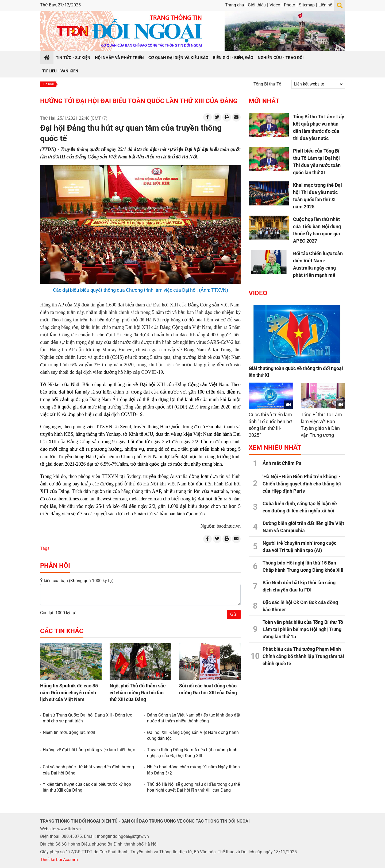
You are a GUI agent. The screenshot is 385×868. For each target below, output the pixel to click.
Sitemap (307, 5)
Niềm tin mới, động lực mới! (69, 732)
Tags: (45, 548)
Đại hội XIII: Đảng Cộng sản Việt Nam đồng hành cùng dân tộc (193, 735)
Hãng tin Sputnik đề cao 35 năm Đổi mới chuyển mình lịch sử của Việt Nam (69, 692)
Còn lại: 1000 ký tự (58, 613)
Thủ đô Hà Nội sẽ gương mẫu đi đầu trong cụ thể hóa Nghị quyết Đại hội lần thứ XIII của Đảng (193, 787)
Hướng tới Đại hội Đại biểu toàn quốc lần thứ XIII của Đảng (139, 101)
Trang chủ (235, 5)
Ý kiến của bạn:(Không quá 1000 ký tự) (77, 581)
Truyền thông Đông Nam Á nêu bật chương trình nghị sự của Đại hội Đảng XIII (192, 753)
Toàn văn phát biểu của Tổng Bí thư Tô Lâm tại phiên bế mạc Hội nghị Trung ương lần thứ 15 (303, 629)
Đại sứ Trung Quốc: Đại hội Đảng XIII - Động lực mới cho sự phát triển (87, 718)
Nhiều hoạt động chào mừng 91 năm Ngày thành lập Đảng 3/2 (193, 770)
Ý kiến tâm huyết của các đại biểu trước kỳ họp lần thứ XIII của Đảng (87, 787)
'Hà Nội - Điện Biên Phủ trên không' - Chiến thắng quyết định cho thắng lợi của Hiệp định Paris (302, 484)
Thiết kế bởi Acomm (59, 860)
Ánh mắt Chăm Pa (282, 463)
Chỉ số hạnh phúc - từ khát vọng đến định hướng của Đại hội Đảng (88, 770)
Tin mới (48, 84)
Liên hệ (325, 5)
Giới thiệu (257, 5)
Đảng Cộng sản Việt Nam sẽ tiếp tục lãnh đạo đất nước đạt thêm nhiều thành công (194, 718)
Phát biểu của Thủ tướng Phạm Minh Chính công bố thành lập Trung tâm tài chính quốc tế (303, 656)
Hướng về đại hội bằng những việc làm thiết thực (89, 750)
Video (275, 5)
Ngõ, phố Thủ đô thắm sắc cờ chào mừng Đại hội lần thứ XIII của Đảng (138, 692)
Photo (290, 5)
